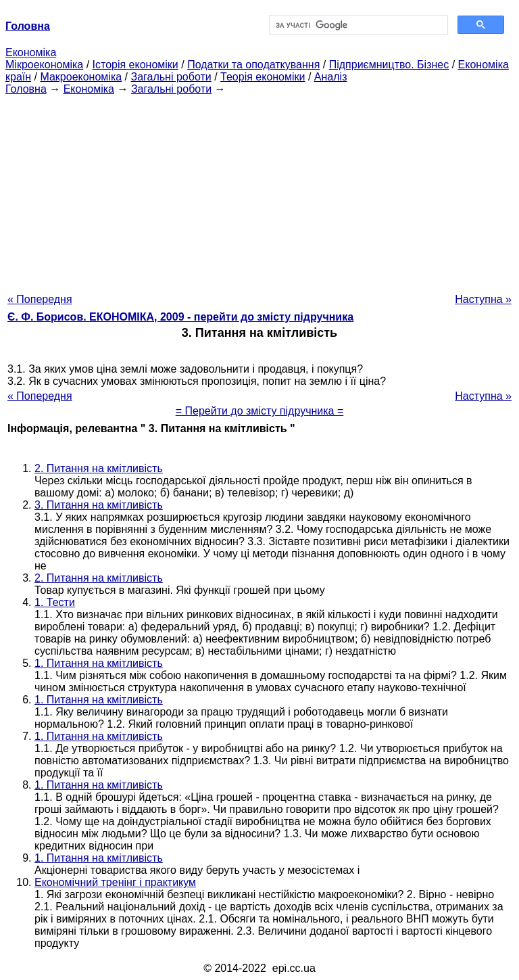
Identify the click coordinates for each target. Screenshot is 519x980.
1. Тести (55, 602)
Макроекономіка (81, 77)
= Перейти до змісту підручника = (260, 411)
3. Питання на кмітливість (99, 505)
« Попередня (40, 299)
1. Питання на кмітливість (99, 663)
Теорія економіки (263, 77)
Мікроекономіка (44, 65)
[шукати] (357, 25)
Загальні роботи (171, 77)
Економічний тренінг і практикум (115, 882)
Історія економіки (135, 65)
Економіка (31, 52)
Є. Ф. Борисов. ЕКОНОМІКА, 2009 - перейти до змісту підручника (180, 317)
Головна (26, 89)
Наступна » (483, 299)
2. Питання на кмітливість (99, 468)
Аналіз (331, 77)
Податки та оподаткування (253, 65)
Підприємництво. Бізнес (389, 65)
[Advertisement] (259, 190)
